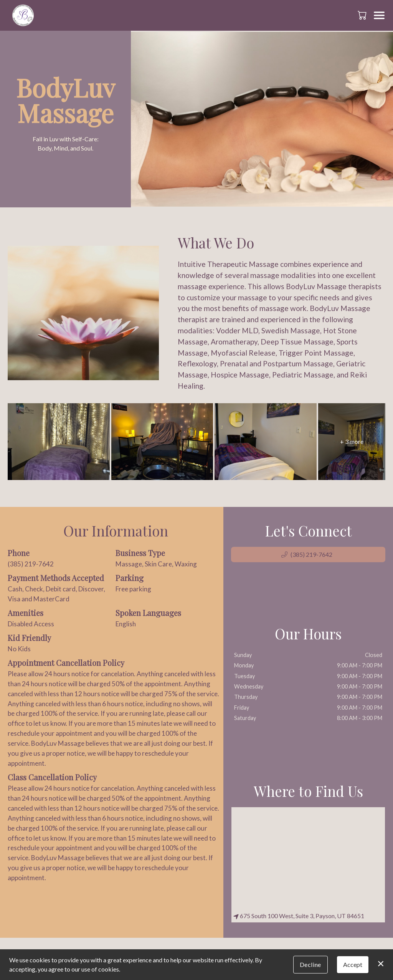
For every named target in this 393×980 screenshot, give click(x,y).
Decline (310, 964)
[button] (363, 15)
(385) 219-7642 (31, 564)
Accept (353, 964)
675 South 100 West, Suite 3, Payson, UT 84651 (299, 916)
